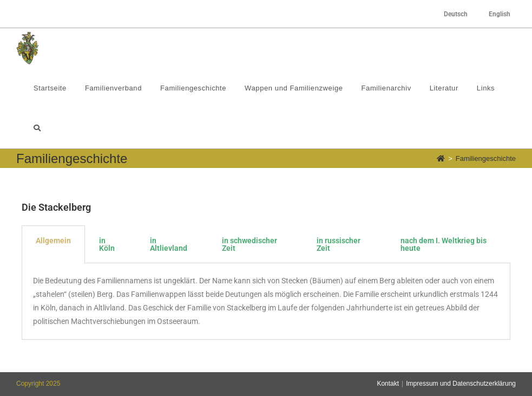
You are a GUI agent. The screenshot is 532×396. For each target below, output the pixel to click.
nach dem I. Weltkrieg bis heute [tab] (444, 244)
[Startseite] (441, 158)
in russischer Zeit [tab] (339, 244)
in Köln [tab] (107, 244)
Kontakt (388, 384)
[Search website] (37, 128)
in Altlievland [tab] (169, 244)
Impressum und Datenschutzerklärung (461, 384)
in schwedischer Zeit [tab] (249, 244)
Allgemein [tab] (53, 241)
